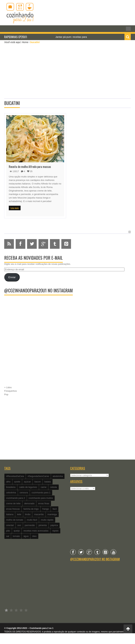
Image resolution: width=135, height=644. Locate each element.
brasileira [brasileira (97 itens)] (11, 487)
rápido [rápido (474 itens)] (55, 531)
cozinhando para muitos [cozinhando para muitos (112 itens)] (41, 498)
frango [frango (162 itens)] (46, 509)
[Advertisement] (67, 71)
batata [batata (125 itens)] (48, 482)
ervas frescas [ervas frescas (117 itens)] (13, 509)
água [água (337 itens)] (26, 536)
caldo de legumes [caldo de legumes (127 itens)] (28, 487)
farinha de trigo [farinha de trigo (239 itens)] (31, 509)
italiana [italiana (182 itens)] (10, 514)
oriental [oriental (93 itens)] (10, 525)
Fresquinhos (11, 391)
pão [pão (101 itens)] (8, 531)
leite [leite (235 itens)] (19, 514)
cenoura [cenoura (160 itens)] (24, 493)
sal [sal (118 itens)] (8, 536)
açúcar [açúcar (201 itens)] (27, 482)
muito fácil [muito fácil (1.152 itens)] (32, 520)
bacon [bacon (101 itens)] (38, 482)
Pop (6, 394)
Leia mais (15, 208)
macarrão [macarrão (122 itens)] (39, 514)
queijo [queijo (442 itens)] (17, 531)
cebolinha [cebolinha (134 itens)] (11, 493)
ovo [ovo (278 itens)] (19, 525)
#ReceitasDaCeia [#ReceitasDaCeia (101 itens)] (15, 476)
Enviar (12, 277)
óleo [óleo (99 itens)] (34, 536)
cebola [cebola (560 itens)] (53, 487)
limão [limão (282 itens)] (28, 514)
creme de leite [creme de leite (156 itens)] (13, 503)
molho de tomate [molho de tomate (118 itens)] (15, 520)
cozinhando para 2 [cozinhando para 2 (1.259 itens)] (16, 498)
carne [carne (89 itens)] (44, 487)
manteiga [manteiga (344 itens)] (52, 514)
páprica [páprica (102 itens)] (54, 525)
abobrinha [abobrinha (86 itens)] (58, 476)
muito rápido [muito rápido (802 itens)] (47, 520)
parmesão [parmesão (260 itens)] (30, 525)
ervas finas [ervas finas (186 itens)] (44, 503)
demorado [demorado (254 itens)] (29, 503)
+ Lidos (8, 387)
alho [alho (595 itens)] (8, 482)
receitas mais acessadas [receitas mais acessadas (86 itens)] (36, 531)
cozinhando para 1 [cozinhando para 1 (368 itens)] (41, 493)
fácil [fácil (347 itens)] (55, 509)
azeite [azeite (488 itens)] (17, 482)
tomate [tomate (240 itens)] (16, 536)
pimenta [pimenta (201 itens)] (43, 525)
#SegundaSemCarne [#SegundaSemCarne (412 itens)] (38, 476)
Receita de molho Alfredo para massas (30, 167)
